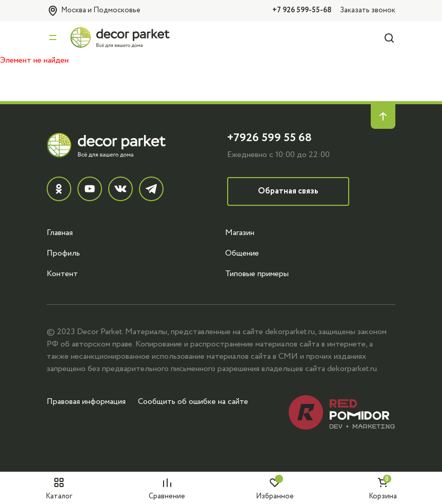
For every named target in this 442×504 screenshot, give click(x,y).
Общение (242, 253)
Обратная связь (288, 191)
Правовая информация (86, 401)
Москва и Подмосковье (94, 11)
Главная (60, 232)
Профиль (63, 253)
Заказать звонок (368, 10)
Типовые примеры (257, 274)
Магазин (240, 232)
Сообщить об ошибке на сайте (193, 401)
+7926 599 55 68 (269, 138)
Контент (62, 274)
